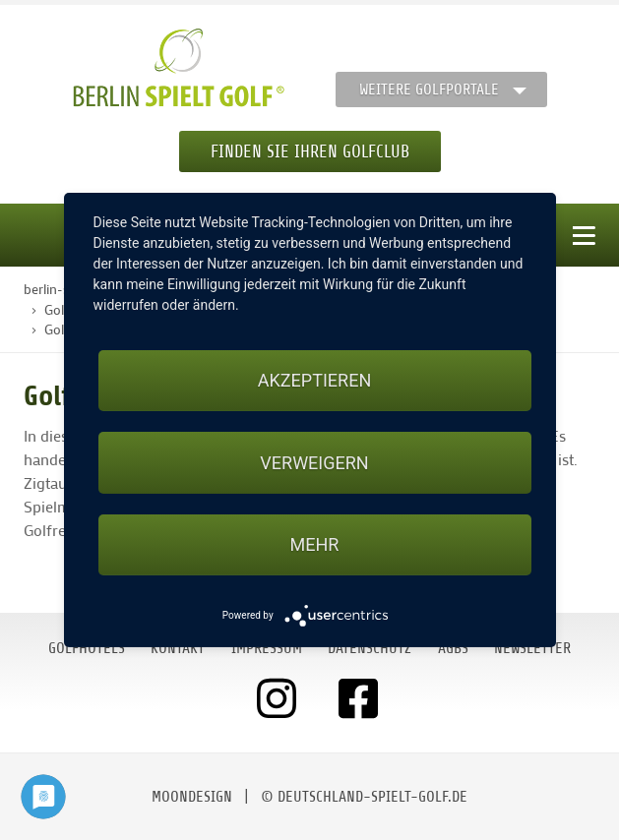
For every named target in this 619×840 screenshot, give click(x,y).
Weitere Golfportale (429, 90)
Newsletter (532, 648)
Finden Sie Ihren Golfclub (310, 151)
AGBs (453, 648)
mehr (315, 544)
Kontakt (178, 648)
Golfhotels (87, 648)
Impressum (267, 648)
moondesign (192, 797)
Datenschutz (370, 648)
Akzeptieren (314, 380)
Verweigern (314, 463)
